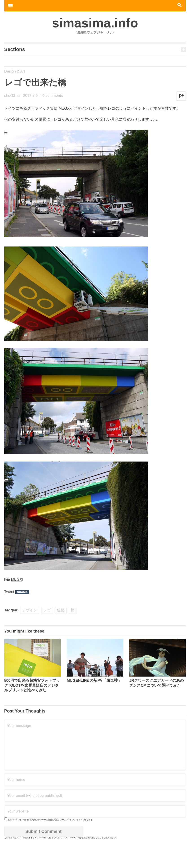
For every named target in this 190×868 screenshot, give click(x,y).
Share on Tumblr (22, 592)
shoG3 (10, 96)
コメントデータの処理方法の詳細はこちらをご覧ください (90, 838)
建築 (61, 610)
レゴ (47, 610)
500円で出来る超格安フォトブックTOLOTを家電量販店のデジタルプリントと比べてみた (32, 685)
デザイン (30, 610)
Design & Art (15, 71)
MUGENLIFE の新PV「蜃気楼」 (94, 680)
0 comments (53, 96)
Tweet (9, 592)
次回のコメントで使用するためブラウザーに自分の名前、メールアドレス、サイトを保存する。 (51, 820)
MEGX (16, 579)
